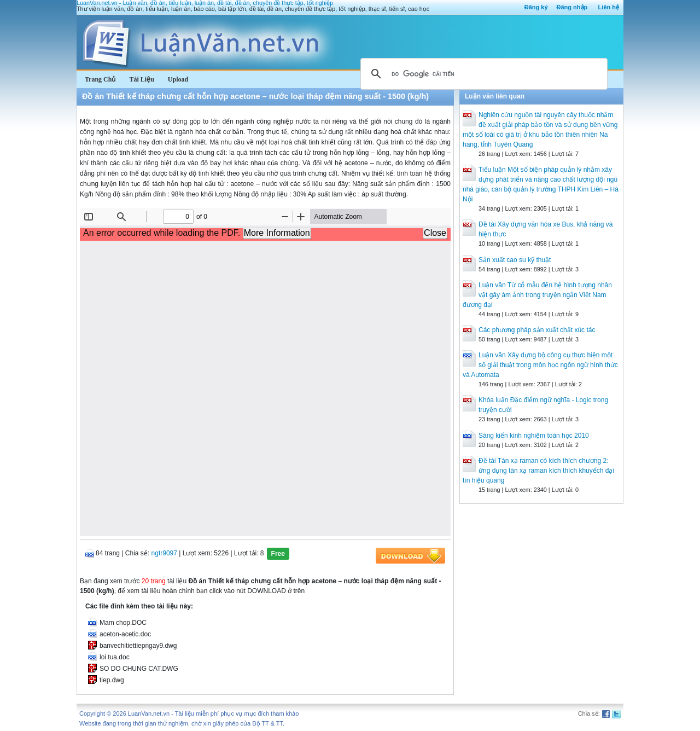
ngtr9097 (164, 553)
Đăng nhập (572, 7)
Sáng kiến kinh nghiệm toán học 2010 (534, 436)
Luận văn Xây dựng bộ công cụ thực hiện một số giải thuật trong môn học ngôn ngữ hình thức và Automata (540, 365)
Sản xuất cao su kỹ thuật (515, 260)
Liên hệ (609, 7)
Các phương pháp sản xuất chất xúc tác (537, 330)
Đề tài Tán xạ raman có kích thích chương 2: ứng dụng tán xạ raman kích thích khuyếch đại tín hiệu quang (538, 471)
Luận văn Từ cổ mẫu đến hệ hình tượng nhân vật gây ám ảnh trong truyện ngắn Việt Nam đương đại (537, 295)
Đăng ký (536, 7)
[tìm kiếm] (482, 74)
